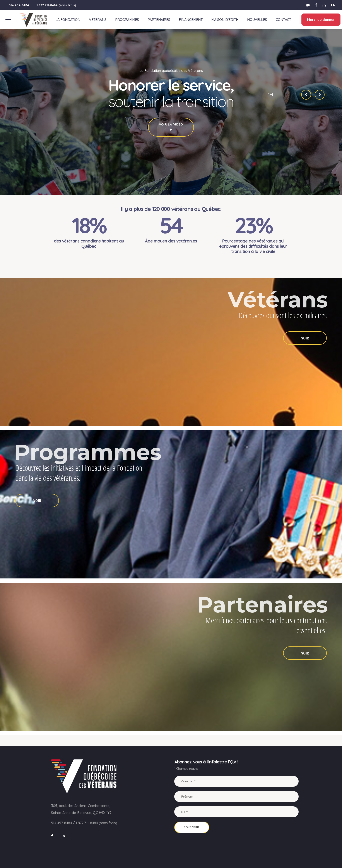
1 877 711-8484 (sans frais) (56, 5)
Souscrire (192, 827)
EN (333, 5)
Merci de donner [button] (321, 20)
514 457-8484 (19, 5)
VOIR (305, 338)
